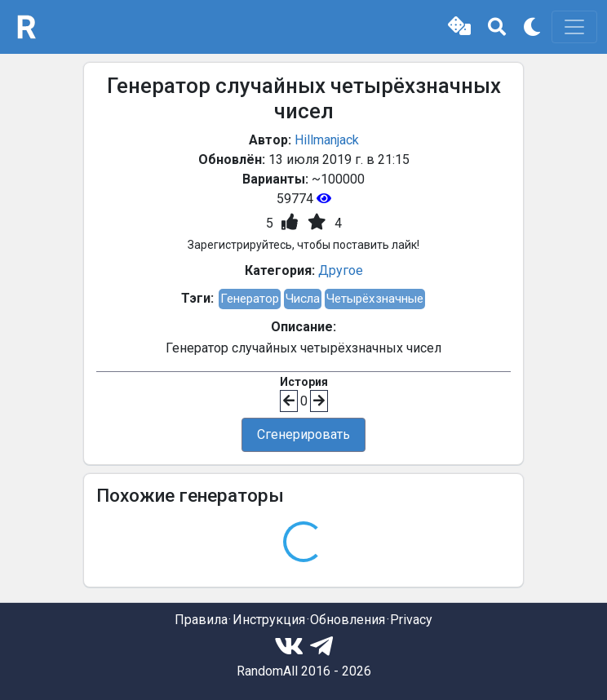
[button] (459, 27)
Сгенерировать (303, 434)
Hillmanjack (327, 140)
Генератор (250, 299)
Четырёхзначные (375, 299)
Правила (201, 620)
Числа (303, 299)
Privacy (411, 620)
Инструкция (269, 620)
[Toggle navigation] (574, 27)
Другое (341, 270)
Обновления (348, 620)
